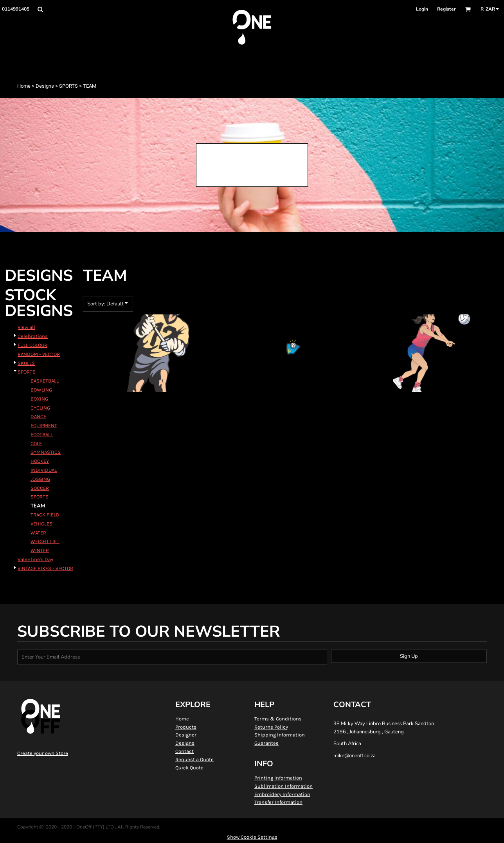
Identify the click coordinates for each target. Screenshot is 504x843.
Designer (186, 735)
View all (26, 327)
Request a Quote (194, 759)
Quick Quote (189, 768)
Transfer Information (278, 802)
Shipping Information (280, 735)
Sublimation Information (283, 786)
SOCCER (40, 488)
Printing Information (278, 778)
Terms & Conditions (278, 719)
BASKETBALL (45, 381)
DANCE (38, 416)
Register (446, 9)
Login (422, 9)
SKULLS (26, 363)
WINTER (40, 550)
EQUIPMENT (44, 425)
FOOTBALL (42, 434)
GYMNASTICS (46, 452)
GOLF (36, 443)
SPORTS (68, 86)
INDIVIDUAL (44, 470)
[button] (40, 9)
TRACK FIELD (45, 515)
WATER (38, 533)
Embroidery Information (282, 794)
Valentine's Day (35, 559)
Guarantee (266, 743)
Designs (45, 86)
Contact (184, 751)
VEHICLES (41, 524)
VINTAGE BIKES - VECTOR (45, 568)
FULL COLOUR (32, 345)
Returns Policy (271, 727)
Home (24, 86)
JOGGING (40, 479)
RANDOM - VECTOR (39, 354)
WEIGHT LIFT (45, 541)
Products (186, 727)
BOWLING (41, 390)
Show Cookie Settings (252, 837)
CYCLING (40, 408)
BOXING (39, 399)
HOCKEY (40, 461)
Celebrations (33, 336)
